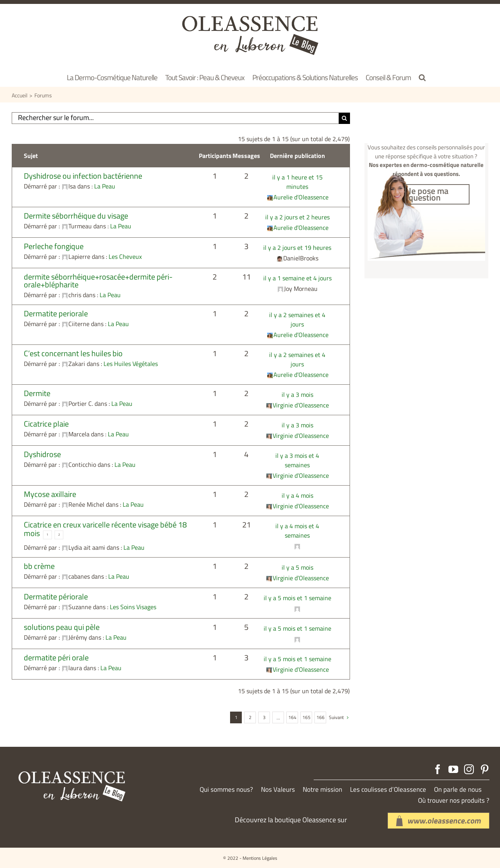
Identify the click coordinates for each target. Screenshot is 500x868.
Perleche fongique (54, 246)
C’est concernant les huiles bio (73, 353)
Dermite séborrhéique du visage (76, 216)
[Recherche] (344, 118)
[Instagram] (469, 769)
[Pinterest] (485, 769)
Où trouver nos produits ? (454, 801)
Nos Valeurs (278, 790)
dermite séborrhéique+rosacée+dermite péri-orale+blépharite (98, 281)
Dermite (37, 393)
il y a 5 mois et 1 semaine (297, 598)
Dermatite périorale (56, 596)
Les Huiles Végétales (131, 364)
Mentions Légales (260, 858)
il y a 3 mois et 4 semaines (297, 460)
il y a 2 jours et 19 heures (297, 247)
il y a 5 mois (297, 567)
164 (292, 717)
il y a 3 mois (297, 395)
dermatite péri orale (56, 657)
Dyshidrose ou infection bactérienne (83, 176)
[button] (422, 77)
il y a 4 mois (297, 495)
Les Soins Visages (133, 607)
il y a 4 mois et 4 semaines (297, 531)
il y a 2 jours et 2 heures (297, 217)
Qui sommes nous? (226, 790)
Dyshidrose (42, 454)
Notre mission (322, 790)
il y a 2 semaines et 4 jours (297, 319)
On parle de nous (458, 790)
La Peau (105, 186)
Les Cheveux (125, 256)
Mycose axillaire (50, 494)
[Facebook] (438, 769)
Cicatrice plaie (46, 424)
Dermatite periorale (56, 313)
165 (306, 717)
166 (321, 717)
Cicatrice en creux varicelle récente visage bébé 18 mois (105, 529)
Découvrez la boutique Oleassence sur (291, 820)
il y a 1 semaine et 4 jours (297, 278)
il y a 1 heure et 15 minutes (297, 182)
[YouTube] (453, 769)
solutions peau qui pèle (62, 627)
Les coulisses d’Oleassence (388, 790)
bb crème (39, 566)
